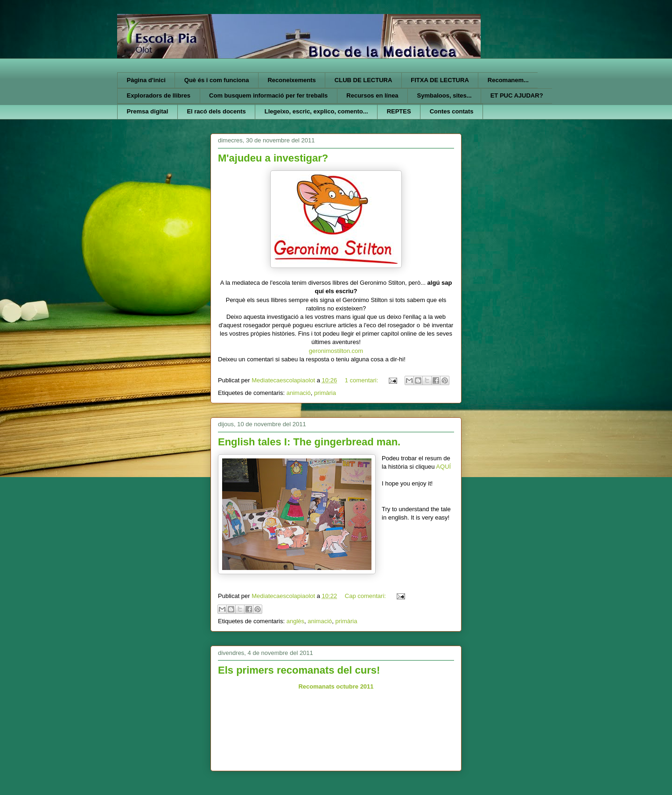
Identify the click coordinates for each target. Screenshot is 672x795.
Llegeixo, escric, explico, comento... (316, 111)
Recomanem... (508, 80)
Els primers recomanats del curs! (299, 670)
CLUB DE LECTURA (364, 80)
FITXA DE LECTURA (440, 80)
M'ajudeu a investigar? (273, 158)
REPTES (399, 111)
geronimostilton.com (336, 351)
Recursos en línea (372, 95)
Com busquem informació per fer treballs (268, 95)
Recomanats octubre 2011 (336, 686)
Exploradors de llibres (159, 95)
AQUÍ (443, 467)
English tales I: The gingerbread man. (309, 442)
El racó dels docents (216, 111)
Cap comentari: (366, 596)
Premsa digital (148, 111)
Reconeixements (291, 80)
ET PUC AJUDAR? (517, 95)
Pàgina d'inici (146, 80)
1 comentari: (362, 380)
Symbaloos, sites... (444, 95)
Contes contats (452, 111)
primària (325, 393)
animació (299, 393)
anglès (295, 621)
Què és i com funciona (217, 80)
